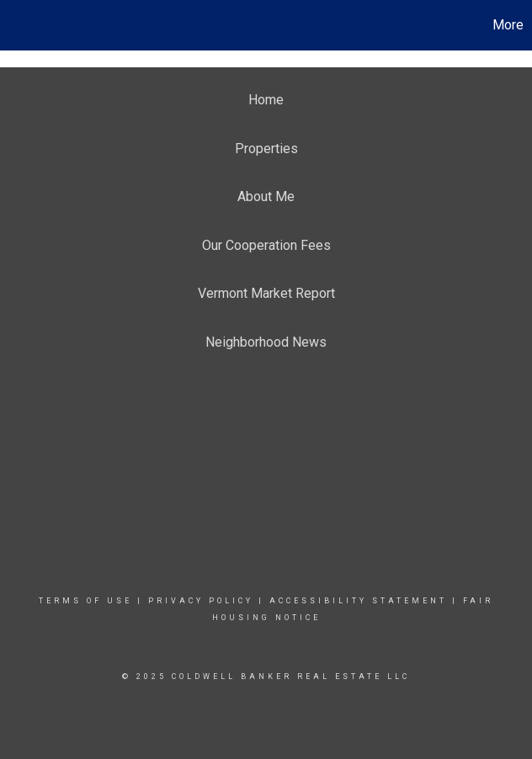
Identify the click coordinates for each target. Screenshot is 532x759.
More (508, 25)
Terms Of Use (85, 601)
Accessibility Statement (358, 601)
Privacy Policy (201, 601)
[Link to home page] (21, 25)
